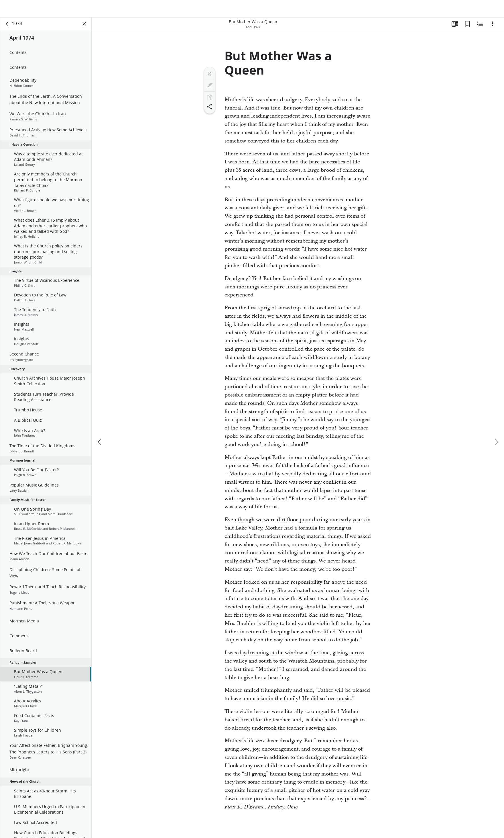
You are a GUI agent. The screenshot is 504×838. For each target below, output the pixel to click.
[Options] (493, 28)
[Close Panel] (84, 28)
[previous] (100, 425)
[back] (7, 28)
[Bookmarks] (467, 28)
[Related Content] (480, 28)
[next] (496, 425)
